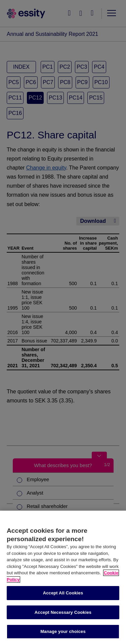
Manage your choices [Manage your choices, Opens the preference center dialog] (63, 631)
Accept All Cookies (63, 593)
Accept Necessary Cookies (63, 612)
